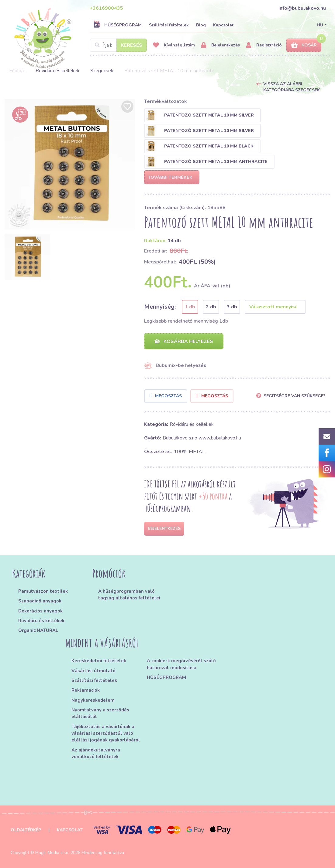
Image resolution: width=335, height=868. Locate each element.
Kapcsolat (223, 25)
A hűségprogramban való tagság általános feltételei (129, 595)
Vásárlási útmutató (93, 671)
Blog (201, 25)
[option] (70, 164)
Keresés (132, 45)
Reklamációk (86, 690)
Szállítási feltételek (169, 25)
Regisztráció (264, 45)
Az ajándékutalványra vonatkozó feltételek (96, 753)
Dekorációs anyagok (40, 611)
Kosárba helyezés (184, 341)
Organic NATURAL (38, 630)
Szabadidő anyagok (40, 601)
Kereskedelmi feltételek (99, 661)
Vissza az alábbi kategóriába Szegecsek (292, 87)
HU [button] (320, 25)
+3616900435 (106, 8)
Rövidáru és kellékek (58, 71)
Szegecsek (102, 71)
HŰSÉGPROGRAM (117, 25)
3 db (232, 307)
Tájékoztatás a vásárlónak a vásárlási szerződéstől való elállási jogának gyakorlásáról (106, 733)
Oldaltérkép (26, 830)
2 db (211, 307)
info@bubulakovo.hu (302, 8)
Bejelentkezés (220, 45)
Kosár (304, 45)
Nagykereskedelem (93, 700)
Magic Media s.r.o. (52, 853)
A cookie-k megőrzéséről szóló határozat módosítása (181, 664)
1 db (190, 307)
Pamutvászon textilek (43, 591)
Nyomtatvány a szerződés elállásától (100, 713)
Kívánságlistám (174, 45)
